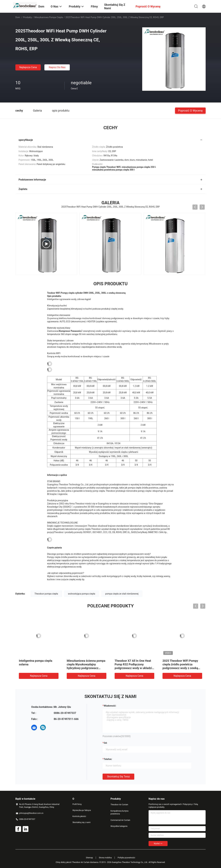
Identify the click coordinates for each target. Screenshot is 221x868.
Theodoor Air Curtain (119, 805)
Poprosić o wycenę (190, 110)
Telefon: (108, 759)
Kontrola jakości (79, 816)
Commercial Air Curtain (120, 820)
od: (106, 743)
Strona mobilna (105, 858)
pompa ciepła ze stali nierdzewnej (122, 594)
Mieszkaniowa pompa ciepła (49, 17)
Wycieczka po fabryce (82, 810)
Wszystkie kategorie (119, 826)
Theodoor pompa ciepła (46, 594)
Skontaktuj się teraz (118, 777)
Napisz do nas (57, 67)
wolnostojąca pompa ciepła (82, 594)
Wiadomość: (110, 706)
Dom (18, 17)
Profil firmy (77, 804)
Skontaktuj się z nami (81, 822)
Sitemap (89, 858)
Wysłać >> (158, 844)
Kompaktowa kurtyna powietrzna (119, 812)
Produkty (28, 17)
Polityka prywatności (126, 858)
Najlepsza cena (28, 67)
